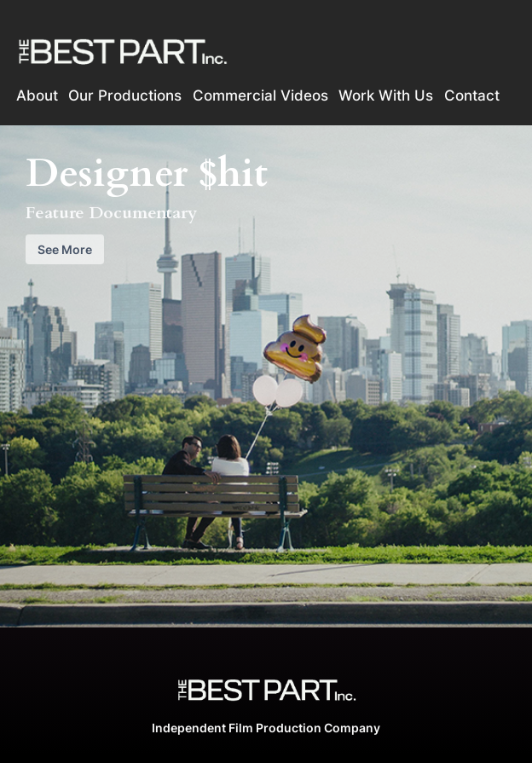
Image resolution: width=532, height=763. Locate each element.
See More (65, 249)
